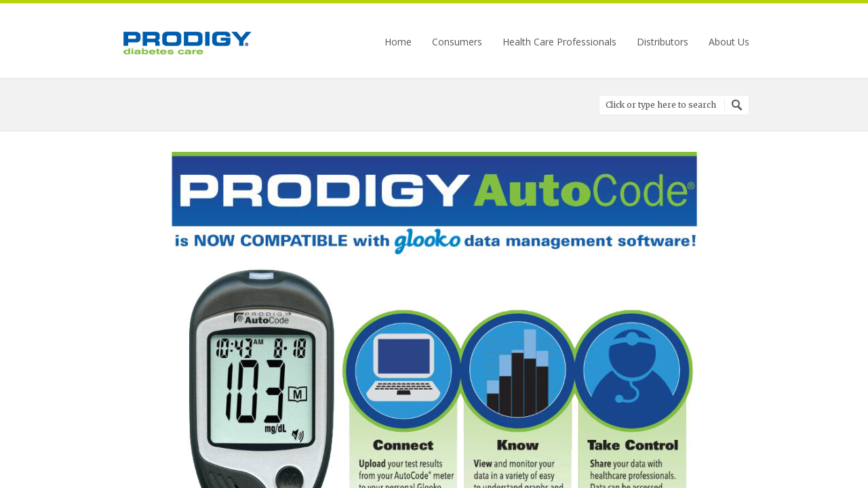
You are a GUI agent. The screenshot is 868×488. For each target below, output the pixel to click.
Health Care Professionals (559, 42)
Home (398, 42)
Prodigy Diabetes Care (186, 42)
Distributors (663, 42)
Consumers (457, 42)
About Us (729, 42)
